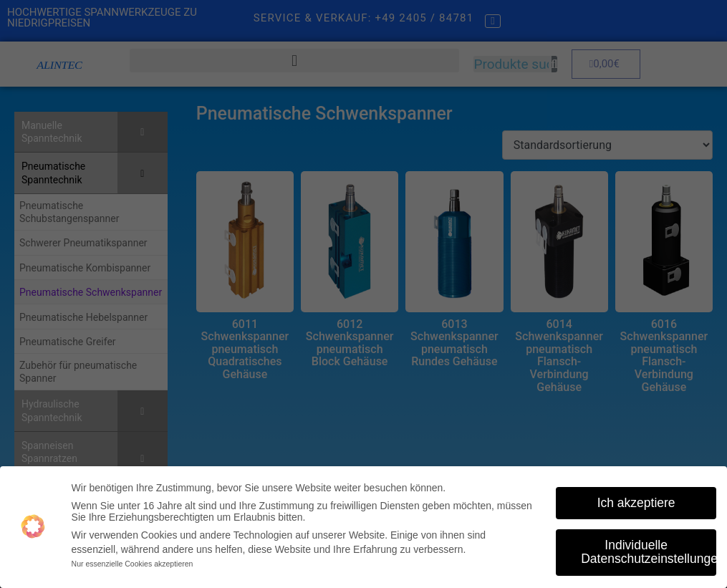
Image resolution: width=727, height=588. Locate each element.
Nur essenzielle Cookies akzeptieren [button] (133, 563)
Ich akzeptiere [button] (636, 501)
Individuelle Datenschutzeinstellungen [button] (649, 551)
